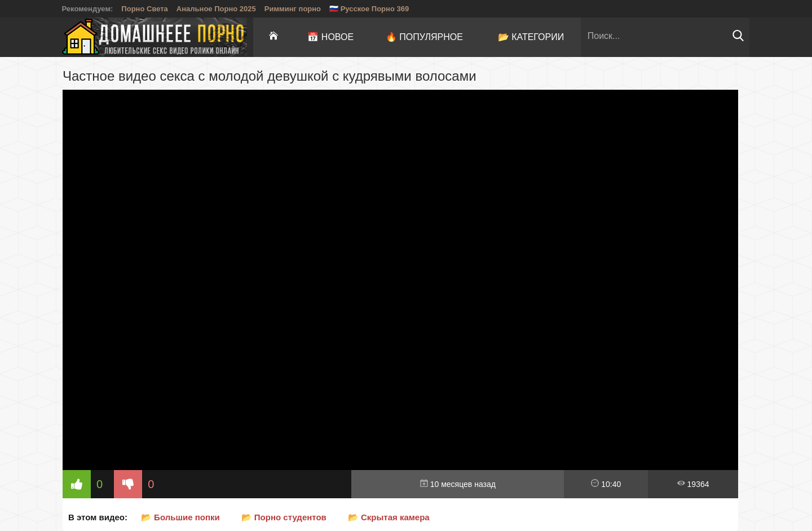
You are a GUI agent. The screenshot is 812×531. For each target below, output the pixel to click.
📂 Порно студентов (284, 517)
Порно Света (145, 9)
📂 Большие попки (180, 517)
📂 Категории (531, 37)
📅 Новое (330, 37)
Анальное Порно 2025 (216, 9)
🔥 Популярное (424, 37)
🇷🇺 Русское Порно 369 (369, 9)
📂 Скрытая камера (389, 517)
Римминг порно (293, 9)
